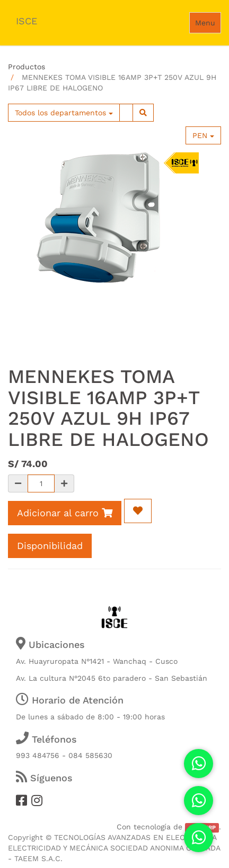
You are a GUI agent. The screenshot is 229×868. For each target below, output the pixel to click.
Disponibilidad (50, 546)
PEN (203, 135)
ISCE (27, 21)
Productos (27, 67)
